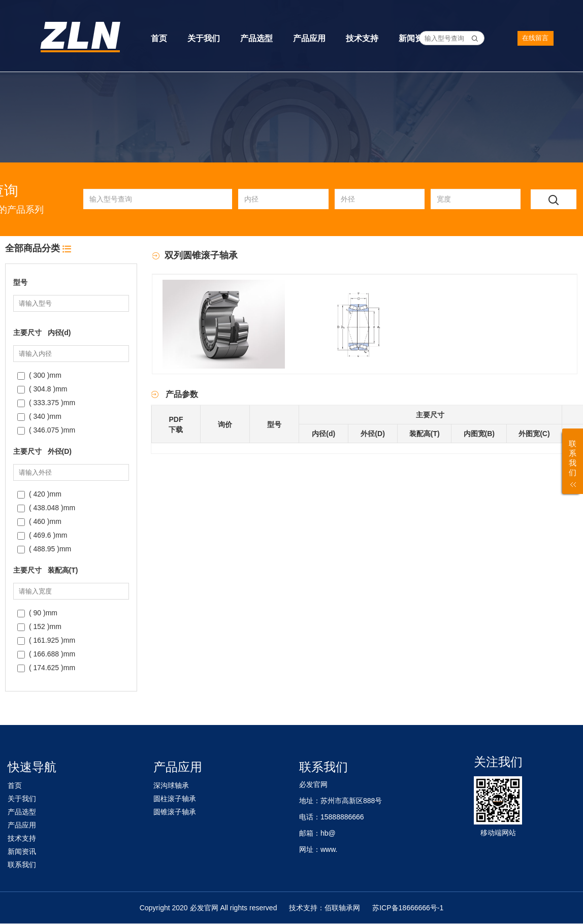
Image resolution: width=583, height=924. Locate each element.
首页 (159, 38)
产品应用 (309, 38)
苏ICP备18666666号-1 (408, 908)
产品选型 (256, 38)
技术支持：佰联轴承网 (325, 908)
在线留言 (538, 38)
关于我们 (204, 38)
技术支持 (362, 38)
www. (329, 849)
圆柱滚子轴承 (175, 799)
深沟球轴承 (171, 785)
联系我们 (22, 865)
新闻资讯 (415, 38)
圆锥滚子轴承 (175, 812)
